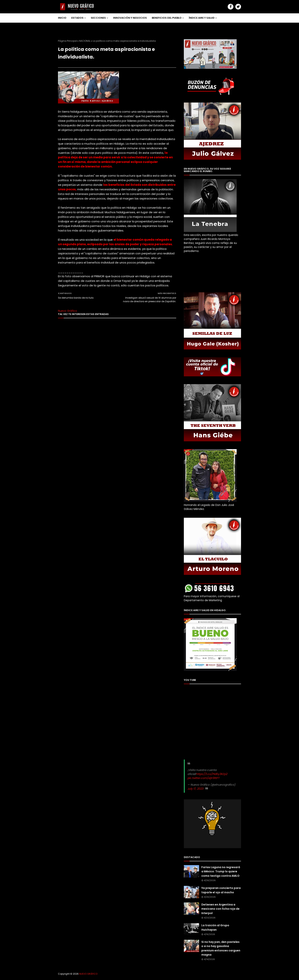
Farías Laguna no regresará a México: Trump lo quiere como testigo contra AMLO (221, 871)
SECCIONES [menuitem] (98, 18)
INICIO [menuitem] (62, 18)
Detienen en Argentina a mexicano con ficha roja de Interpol (220, 909)
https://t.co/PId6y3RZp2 (212, 774)
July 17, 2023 (196, 789)
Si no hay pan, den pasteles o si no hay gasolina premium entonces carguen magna (221, 948)
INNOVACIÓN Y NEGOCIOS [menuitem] (130, 18)
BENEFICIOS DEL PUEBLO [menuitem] (167, 18)
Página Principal (67, 41)
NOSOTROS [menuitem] (68, 27)
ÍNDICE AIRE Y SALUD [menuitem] (202, 18)
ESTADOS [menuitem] (77, 18)
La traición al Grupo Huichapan (215, 927)
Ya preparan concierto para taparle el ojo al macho (221, 890)
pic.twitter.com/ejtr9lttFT (204, 778)
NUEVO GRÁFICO (88, 974)
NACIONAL (85, 41)
